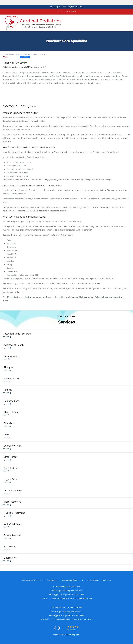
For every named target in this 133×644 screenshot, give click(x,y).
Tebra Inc (40, 580)
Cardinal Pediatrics (10, 54)
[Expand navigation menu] (130, 23)
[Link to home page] (34, 23)
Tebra (78, 635)
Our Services (25, 54)
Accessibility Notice (90, 580)
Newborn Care (39, 54)
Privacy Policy (53, 580)
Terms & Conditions (70, 580)
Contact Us (106, 580)
